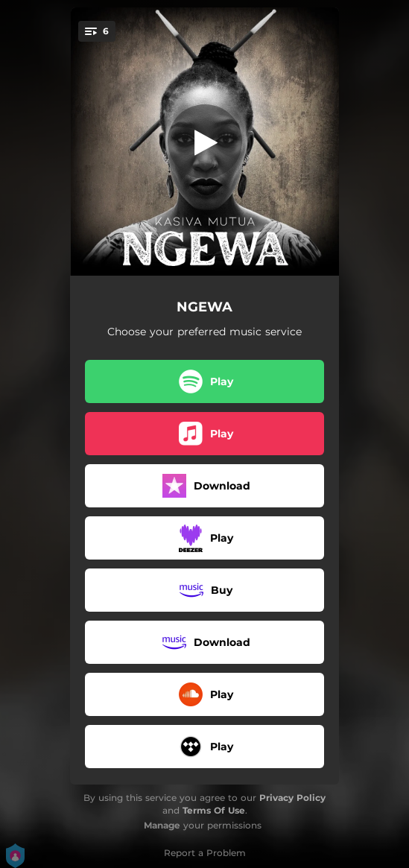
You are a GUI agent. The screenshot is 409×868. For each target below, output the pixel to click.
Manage (162, 825)
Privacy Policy (292, 798)
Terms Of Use (214, 810)
